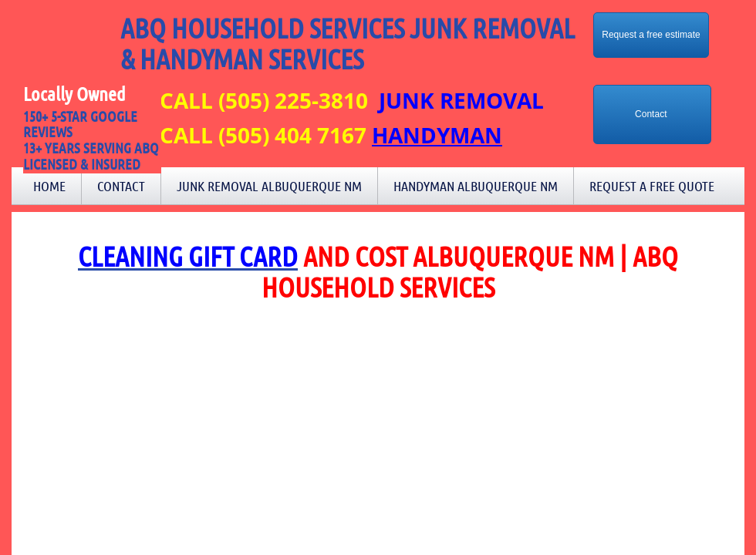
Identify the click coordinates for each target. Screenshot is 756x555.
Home (49, 186)
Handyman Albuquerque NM (476, 186)
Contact (121, 186)
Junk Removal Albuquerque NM (269, 186)
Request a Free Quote (652, 186)
